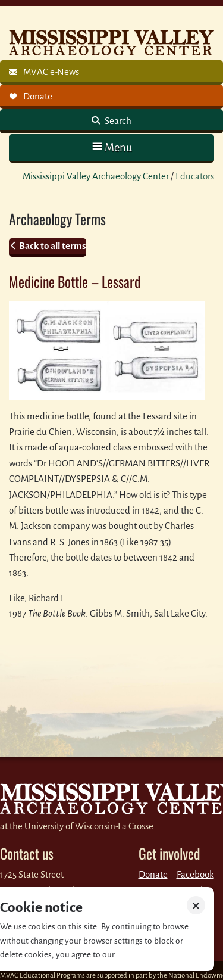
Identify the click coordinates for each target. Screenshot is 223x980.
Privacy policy (141, 955)
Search (117, 121)
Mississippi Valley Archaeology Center (96, 176)
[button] (111, 147)
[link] (111, 72)
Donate (153, 874)
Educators (195, 176)
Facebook (195, 874)
